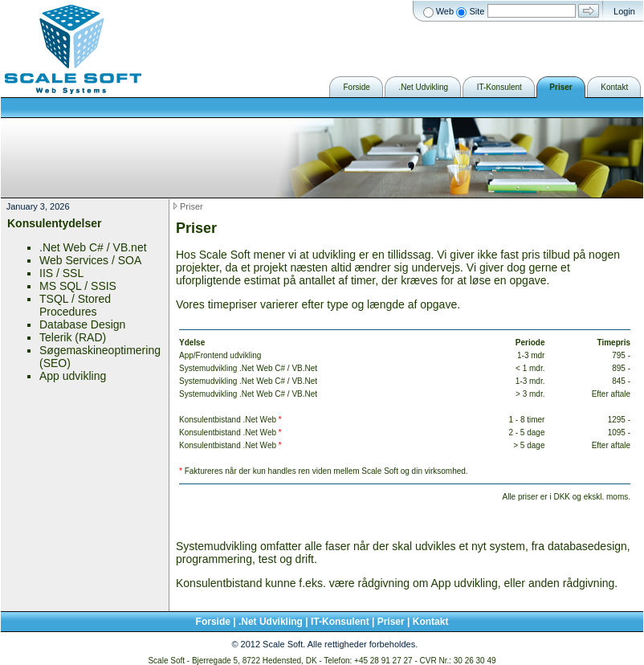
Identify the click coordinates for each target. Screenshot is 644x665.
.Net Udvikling (271, 622)
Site (477, 11)
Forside (213, 622)
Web (445, 11)
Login (624, 11)
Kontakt (431, 622)
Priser (192, 206)
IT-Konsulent (340, 622)
